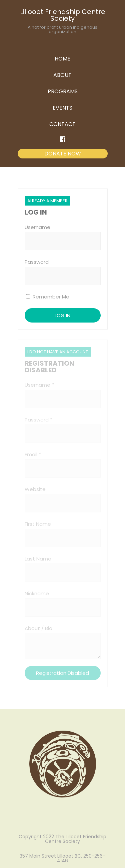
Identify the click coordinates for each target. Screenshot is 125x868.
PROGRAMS (63, 91)
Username (37, 227)
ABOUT (62, 75)
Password (37, 262)
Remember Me (48, 297)
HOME (62, 59)
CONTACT (62, 124)
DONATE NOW (63, 154)
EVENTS (62, 108)
